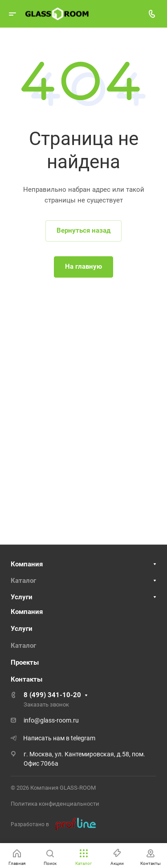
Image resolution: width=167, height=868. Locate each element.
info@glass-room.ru (51, 720)
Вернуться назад (83, 230)
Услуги (22, 597)
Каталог (23, 581)
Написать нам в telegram (59, 738)
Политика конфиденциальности (55, 804)
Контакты (26, 679)
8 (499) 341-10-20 (52, 695)
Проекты (25, 662)
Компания (27, 564)
